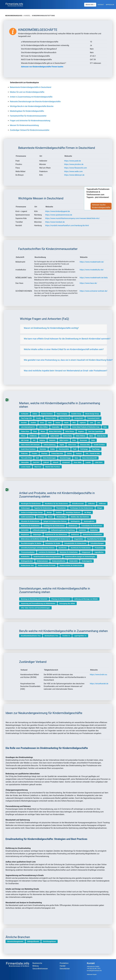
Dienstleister (65, 969)
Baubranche (37, 963)
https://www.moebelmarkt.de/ (92, 262)
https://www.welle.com (73, 171)
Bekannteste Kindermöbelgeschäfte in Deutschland (31, 87)
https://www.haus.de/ (88, 283)
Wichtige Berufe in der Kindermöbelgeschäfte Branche (32, 106)
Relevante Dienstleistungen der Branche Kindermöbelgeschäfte (35, 102)
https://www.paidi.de (72, 161)
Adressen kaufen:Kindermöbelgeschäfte (102, 206)
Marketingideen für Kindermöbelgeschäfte (27, 111)
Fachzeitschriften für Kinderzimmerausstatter (28, 116)
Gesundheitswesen (40, 969)
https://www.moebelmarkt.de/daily (94, 278)
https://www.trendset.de (55, 222)
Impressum (110, 5)
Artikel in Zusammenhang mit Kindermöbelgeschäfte (31, 97)
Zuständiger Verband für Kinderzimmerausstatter (30, 130)
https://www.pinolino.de (74, 164)
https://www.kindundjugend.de (57, 211)
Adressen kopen (92, 974)
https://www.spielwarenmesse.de (59, 215)
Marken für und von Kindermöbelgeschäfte (27, 92)
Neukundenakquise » (14, 16)
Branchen (90, 5)
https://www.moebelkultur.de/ (92, 270)
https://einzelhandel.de (99, 684)
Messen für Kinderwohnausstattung (24, 125)
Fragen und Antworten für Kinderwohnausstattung (30, 121)
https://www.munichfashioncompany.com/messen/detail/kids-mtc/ (72, 218)
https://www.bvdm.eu (98, 675)
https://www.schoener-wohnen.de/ (94, 291)
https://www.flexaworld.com (76, 168)
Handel (63, 966)
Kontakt (101, 5)
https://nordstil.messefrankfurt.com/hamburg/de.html (67, 225)
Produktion (64, 963)
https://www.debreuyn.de (74, 175)
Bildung (36, 966)
